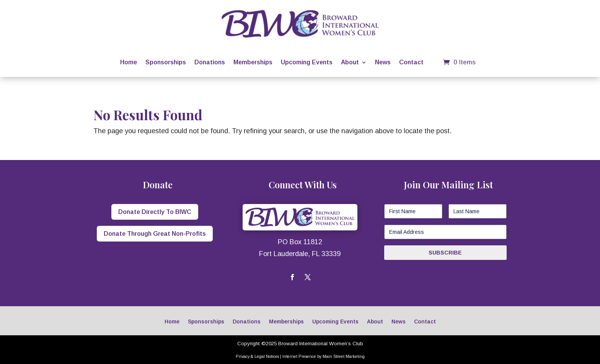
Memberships (253, 62)
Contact (411, 62)
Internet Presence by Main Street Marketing (324, 356)
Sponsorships (166, 62)
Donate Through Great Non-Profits (155, 234)
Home (129, 62)
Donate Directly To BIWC (155, 212)
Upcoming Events (307, 62)
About (350, 62)
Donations (210, 62)
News (383, 62)
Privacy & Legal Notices (257, 356)
